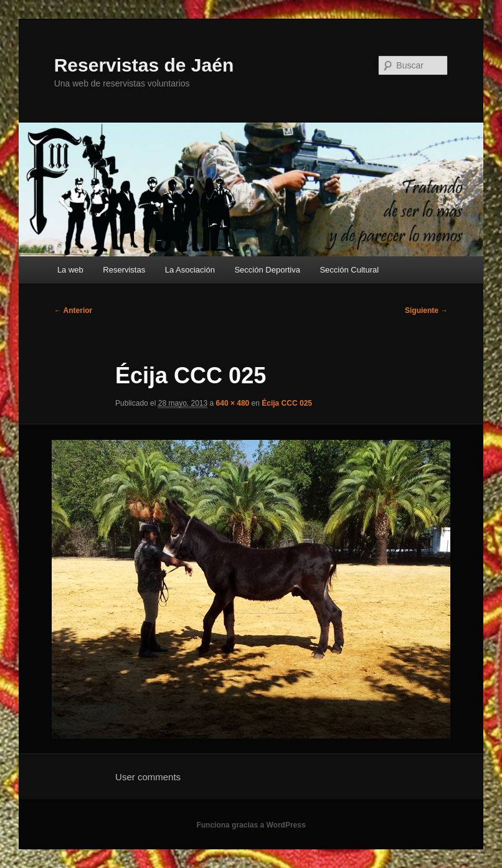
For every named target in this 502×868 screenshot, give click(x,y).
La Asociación (190, 270)
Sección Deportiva (267, 270)
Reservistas (124, 270)
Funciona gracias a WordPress (251, 825)
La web (70, 270)
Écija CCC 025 (287, 403)
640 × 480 (233, 403)
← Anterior (73, 310)
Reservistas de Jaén (144, 65)
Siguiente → (426, 310)
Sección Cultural (349, 270)
